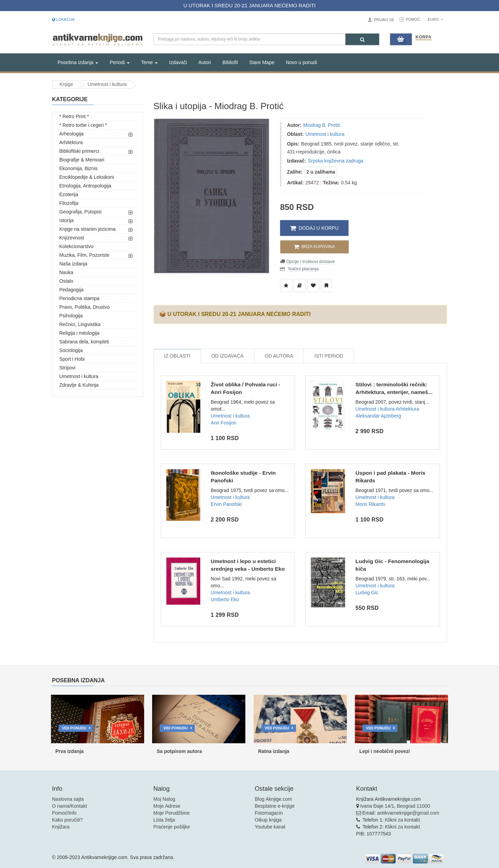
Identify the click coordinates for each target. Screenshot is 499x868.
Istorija (66, 220)
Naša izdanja (73, 264)
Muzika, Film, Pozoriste (84, 255)
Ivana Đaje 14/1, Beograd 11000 (395, 806)
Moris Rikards (370, 504)
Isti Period (329, 356)
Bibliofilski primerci (79, 151)
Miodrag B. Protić (322, 125)
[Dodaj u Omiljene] (313, 286)
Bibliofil (230, 62)
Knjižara (61, 827)
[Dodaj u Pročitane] (326, 286)
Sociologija (71, 350)
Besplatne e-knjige (275, 806)
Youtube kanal (270, 827)
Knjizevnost (72, 238)
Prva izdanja (70, 751)
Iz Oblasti (177, 356)
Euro (435, 19)
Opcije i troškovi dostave (310, 261)
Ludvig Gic (367, 593)
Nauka (66, 272)
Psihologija (71, 316)
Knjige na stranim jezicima (87, 229)
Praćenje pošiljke (172, 827)
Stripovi (67, 368)
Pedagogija (71, 290)
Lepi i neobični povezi (384, 751)
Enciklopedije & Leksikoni (87, 177)
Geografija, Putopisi (80, 212)
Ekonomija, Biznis (78, 168)
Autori (205, 62)
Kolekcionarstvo (76, 246)
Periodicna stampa (79, 298)
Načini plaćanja (303, 269)
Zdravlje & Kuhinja (79, 385)
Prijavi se (384, 20)
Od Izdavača (227, 356)
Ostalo (66, 281)
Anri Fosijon (224, 423)
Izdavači (178, 62)
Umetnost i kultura (107, 84)
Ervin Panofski (226, 504)
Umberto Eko (225, 599)
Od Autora (279, 356)
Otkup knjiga (268, 820)
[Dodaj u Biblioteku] (300, 286)
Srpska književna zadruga (335, 161)
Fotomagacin (269, 813)
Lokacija (63, 19)
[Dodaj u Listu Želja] (286, 286)
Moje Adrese (167, 806)
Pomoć (413, 19)
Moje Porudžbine (172, 813)
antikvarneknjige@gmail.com (408, 813)
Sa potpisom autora (179, 751)
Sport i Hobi (72, 359)
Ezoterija (69, 194)
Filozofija (69, 203)
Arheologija (71, 134)
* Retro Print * (74, 116)
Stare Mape (262, 62)
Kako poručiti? (67, 820)
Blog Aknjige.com (273, 799)
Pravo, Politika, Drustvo (85, 307)
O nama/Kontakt (69, 806)
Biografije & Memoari (82, 160)
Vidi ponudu (74, 728)
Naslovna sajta (68, 799)
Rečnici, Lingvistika (80, 324)
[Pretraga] (362, 39)
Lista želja (164, 820)
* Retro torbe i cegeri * (83, 125)
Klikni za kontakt (402, 820)
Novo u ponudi (301, 62)
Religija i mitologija (79, 333)
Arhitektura (71, 142)
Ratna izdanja (274, 751)
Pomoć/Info (64, 813)
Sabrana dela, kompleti (84, 342)
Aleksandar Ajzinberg (378, 416)
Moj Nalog (164, 799)
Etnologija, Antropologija (85, 186)
